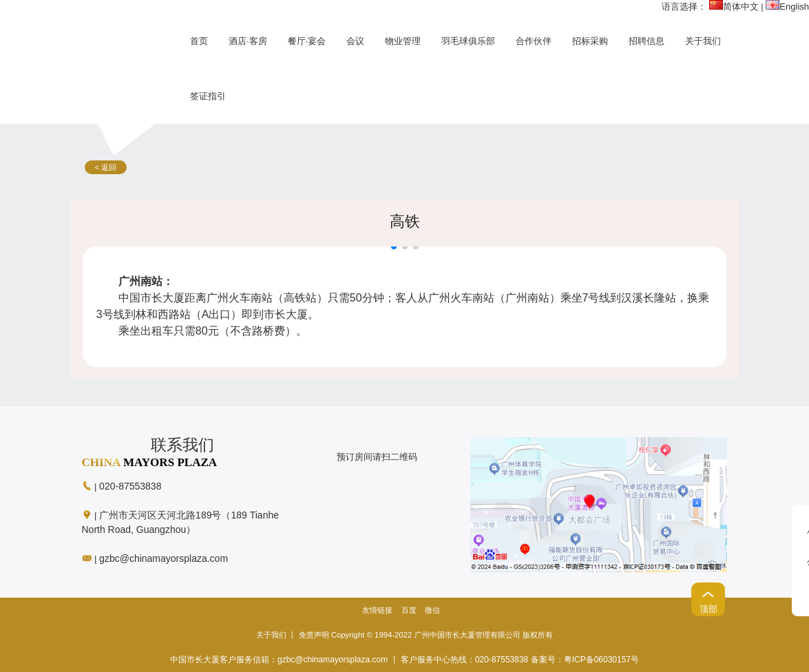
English (787, 7)
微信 (432, 610)
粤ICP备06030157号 (601, 660)
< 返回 (106, 167)
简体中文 (734, 7)
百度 (409, 610)
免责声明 (314, 635)
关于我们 (271, 635)
